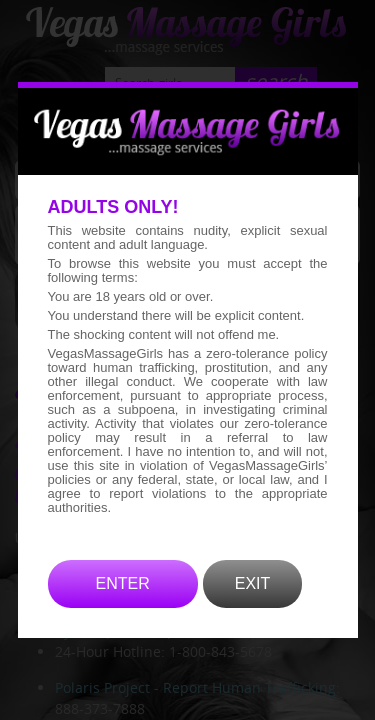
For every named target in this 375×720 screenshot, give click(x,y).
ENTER (123, 612)
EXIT (253, 612)
